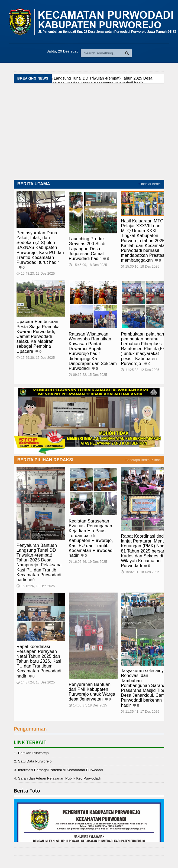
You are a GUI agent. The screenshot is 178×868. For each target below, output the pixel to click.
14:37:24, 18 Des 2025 (36, 682)
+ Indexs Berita (149, 184)
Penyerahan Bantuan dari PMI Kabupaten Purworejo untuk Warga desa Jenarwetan (92, 692)
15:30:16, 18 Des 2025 (140, 267)
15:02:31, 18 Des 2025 (140, 572)
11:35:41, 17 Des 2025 (140, 712)
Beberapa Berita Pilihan (143, 460)
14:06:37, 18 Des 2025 (88, 705)
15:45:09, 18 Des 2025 (88, 265)
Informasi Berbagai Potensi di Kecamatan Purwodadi (61, 770)
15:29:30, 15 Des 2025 (36, 358)
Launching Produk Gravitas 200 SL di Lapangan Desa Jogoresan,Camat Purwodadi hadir (87, 249)
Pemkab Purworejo (33, 753)
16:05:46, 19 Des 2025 (88, 562)
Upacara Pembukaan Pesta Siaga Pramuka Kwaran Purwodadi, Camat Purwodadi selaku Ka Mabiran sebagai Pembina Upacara (38, 336)
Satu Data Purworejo (35, 761)
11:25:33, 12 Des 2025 (140, 370)
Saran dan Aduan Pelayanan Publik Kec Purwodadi (59, 778)
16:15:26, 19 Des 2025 (36, 586)
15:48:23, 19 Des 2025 (36, 274)
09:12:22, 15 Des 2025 (88, 375)
